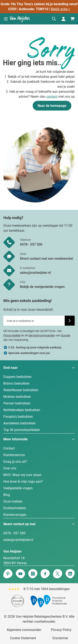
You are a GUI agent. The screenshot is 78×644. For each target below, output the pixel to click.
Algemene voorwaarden (24, 630)
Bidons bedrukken (16, 383)
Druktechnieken (15, 508)
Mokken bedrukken (17, 397)
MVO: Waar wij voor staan (22, 475)
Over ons (10, 468)
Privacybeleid (12, 335)
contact (52, 97)
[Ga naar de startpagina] (20, 19)
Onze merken (13, 501)
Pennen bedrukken (17, 403)
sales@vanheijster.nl (18, 540)
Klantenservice (14, 455)
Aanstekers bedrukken (19, 423)
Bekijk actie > (60, 9)
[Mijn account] (63, 19)
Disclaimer (60, 638)
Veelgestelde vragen (18, 488)
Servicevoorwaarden (42, 335)
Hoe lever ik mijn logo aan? (23, 481)
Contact (9, 448)
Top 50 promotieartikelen (22, 430)
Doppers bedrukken (17, 377)
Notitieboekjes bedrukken (22, 410)
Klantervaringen (15, 515)
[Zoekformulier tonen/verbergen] (54, 19)
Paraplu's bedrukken (18, 417)
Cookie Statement (23, 638)
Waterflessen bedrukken (21, 390)
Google (66, 335)
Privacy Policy (61, 630)
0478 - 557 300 (14, 533)
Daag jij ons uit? (15, 462)
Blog (7, 495)
